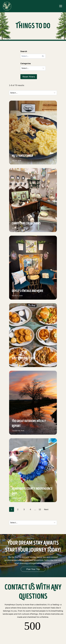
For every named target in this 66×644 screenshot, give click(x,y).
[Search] (43, 56)
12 (40, 509)
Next (46, 509)
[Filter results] (33, 68)
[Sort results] (33, 93)
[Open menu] (61, 6)
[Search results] (33, 56)
